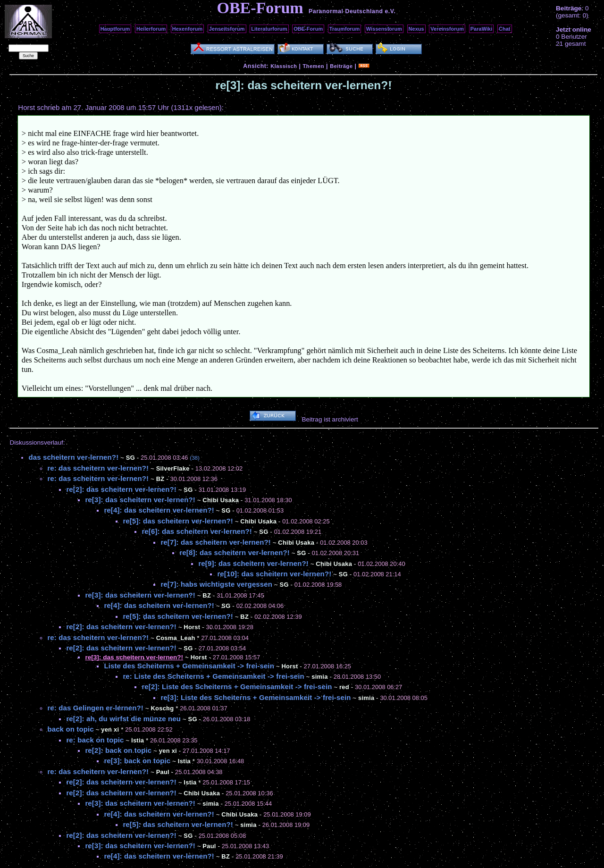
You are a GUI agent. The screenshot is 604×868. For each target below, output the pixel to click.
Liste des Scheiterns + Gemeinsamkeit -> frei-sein (189, 666)
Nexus (416, 29)
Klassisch (284, 66)
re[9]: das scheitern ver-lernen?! (253, 563)
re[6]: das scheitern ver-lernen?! (197, 531)
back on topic (70, 729)
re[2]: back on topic (118, 750)
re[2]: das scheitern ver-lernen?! (121, 489)
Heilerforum (151, 29)
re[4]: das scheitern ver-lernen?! (159, 510)
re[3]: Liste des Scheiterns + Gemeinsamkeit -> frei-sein (256, 697)
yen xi (110, 729)
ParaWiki (482, 29)
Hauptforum (115, 29)
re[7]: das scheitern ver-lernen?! (215, 542)
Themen (314, 66)
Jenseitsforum (227, 29)
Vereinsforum (447, 29)
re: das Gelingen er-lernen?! (95, 708)
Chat (505, 29)
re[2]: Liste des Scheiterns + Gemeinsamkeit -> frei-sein (237, 687)
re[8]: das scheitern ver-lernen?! (234, 552)
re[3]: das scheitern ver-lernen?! (140, 500)
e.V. (390, 11)
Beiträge (341, 66)
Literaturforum (269, 29)
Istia (138, 740)
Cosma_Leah (176, 638)
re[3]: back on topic (137, 761)
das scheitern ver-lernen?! (73, 457)
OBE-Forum (308, 29)
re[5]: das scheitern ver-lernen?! (178, 521)
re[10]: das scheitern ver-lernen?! (274, 574)
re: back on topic (95, 740)
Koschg (163, 708)
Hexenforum (188, 29)
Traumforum (345, 29)
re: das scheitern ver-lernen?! (98, 468)
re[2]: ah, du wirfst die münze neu (123, 719)
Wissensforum (384, 29)
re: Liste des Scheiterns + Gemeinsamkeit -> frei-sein (213, 676)
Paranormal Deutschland (346, 11)
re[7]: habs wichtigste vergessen (216, 584)
